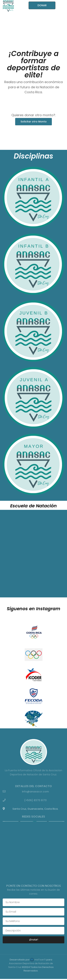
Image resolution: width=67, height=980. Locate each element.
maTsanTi (38, 960)
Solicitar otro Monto (34, 122)
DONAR (42, 5)
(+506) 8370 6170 (35, 800)
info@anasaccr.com (35, 792)
